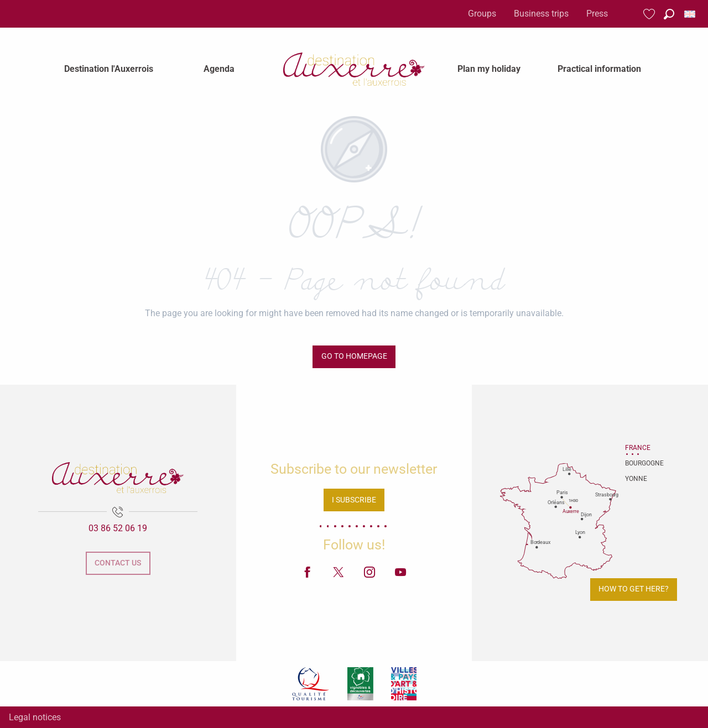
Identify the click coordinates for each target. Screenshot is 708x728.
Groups (482, 14)
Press (597, 14)
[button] (669, 14)
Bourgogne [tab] (639, 463)
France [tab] (638, 448)
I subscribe (354, 500)
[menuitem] (109, 69)
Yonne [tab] (636, 479)
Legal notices (35, 717)
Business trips (541, 14)
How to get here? (634, 589)
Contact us (118, 563)
